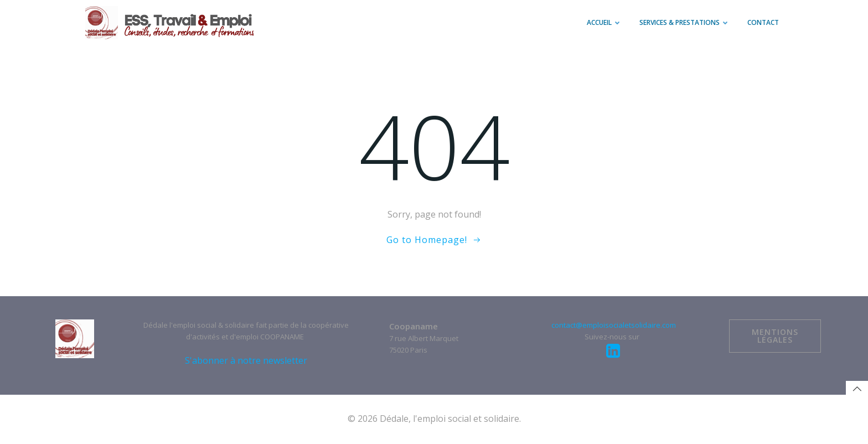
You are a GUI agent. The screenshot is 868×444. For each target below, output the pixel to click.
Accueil (605, 22)
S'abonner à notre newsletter (246, 360)
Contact (764, 22)
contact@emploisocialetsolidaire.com (613, 326)
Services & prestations (686, 22)
